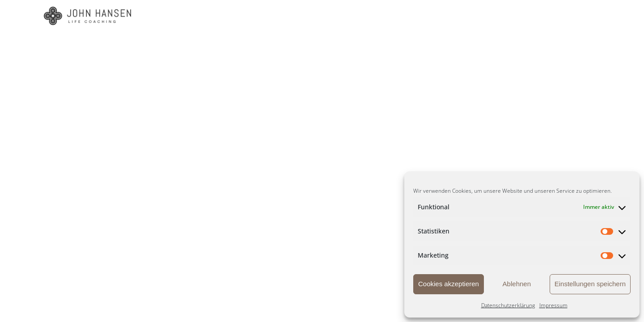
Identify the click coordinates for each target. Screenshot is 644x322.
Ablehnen (517, 284)
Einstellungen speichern (590, 284)
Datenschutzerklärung (508, 305)
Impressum (553, 305)
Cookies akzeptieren (449, 284)
